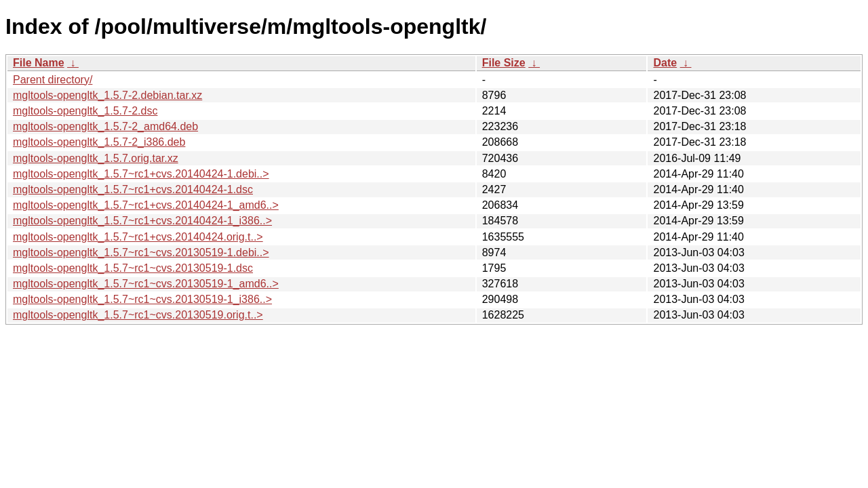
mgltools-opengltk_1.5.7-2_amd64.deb (105, 126)
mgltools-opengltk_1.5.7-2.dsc (85, 111)
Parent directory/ (53, 80)
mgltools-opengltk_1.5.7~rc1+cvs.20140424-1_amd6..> (146, 205)
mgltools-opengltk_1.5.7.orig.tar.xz (96, 158)
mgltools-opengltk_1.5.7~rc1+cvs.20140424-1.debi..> (141, 174)
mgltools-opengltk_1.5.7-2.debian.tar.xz (107, 95)
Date (665, 63)
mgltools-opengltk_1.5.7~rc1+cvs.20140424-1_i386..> (142, 221)
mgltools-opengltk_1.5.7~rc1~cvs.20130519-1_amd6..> (146, 284)
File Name (39, 63)
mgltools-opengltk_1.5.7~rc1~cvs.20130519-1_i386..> (142, 299)
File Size (504, 63)
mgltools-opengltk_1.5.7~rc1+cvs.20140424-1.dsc (133, 189)
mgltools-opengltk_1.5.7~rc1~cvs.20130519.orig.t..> (138, 315)
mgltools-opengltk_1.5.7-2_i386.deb (99, 142)
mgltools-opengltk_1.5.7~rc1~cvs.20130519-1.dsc (133, 268)
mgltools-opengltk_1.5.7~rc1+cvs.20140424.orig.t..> (138, 237)
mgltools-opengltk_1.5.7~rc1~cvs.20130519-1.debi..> (141, 252)
